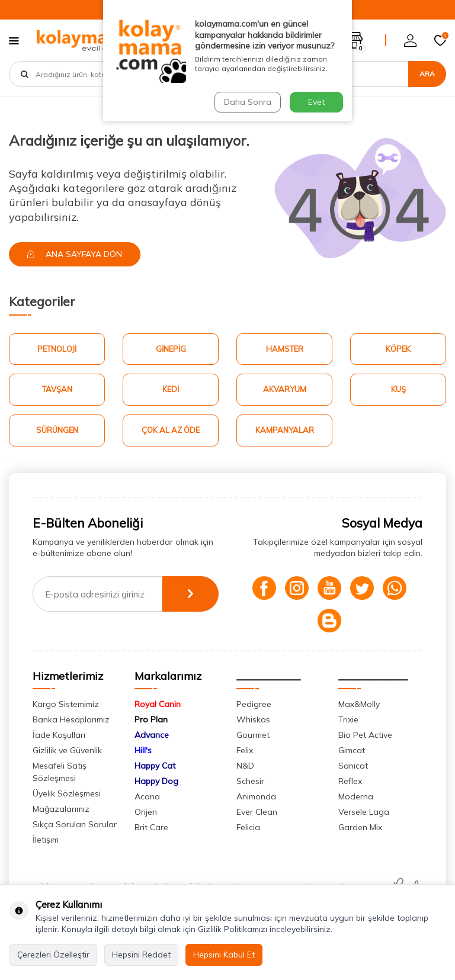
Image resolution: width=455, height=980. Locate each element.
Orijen (146, 812)
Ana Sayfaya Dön (75, 254)
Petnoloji (57, 349)
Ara (427, 74)
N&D (245, 766)
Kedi (171, 389)
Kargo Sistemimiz (66, 704)
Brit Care (151, 827)
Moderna (356, 796)
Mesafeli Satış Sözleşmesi (60, 772)
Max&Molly (359, 704)
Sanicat (353, 766)
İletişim (46, 840)
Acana (147, 796)
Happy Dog (156, 781)
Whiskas (253, 719)
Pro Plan (151, 719)
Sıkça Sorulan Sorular (75, 824)
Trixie (348, 719)
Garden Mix (360, 827)
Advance (152, 735)
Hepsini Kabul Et (224, 955)
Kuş (398, 389)
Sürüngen (57, 430)
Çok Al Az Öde (171, 430)
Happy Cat (155, 766)
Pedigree (254, 704)
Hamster (285, 349)
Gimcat (352, 750)
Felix (245, 750)
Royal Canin (158, 704)
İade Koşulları (59, 735)
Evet (316, 102)
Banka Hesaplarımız (71, 719)
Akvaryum (285, 389)
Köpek (398, 349)
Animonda (256, 796)
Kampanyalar (285, 430)
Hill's (143, 750)
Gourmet (253, 735)
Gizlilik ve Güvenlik (67, 750)
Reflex (350, 781)
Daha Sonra (248, 102)
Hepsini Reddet (141, 955)
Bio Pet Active (365, 735)
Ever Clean (257, 812)
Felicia (248, 827)
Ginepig (171, 349)
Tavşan (57, 389)
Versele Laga (364, 812)
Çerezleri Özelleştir (53, 955)
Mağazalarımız (61, 809)
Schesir (250, 781)
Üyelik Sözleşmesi (67, 793)
